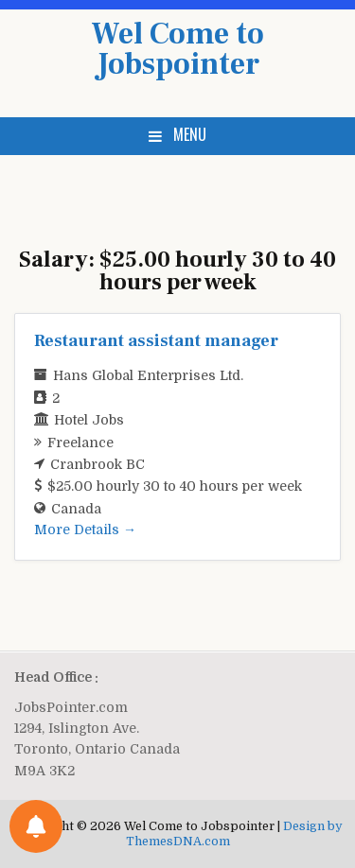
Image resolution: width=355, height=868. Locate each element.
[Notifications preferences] (36, 826)
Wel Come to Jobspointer (177, 49)
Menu (190, 134)
